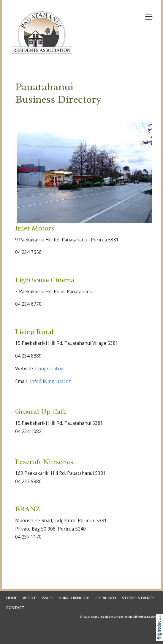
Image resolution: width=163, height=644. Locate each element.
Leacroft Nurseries (44, 462)
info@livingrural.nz (50, 381)
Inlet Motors (35, 228)
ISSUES (48, 598)
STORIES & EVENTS (138, 598)
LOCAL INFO (106, 598)
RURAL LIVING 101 (75, 598)
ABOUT (29, 598)
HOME (12, 598)
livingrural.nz (49, 369)
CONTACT (15, 608)
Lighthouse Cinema (45, 280)
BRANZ (28, 509)
